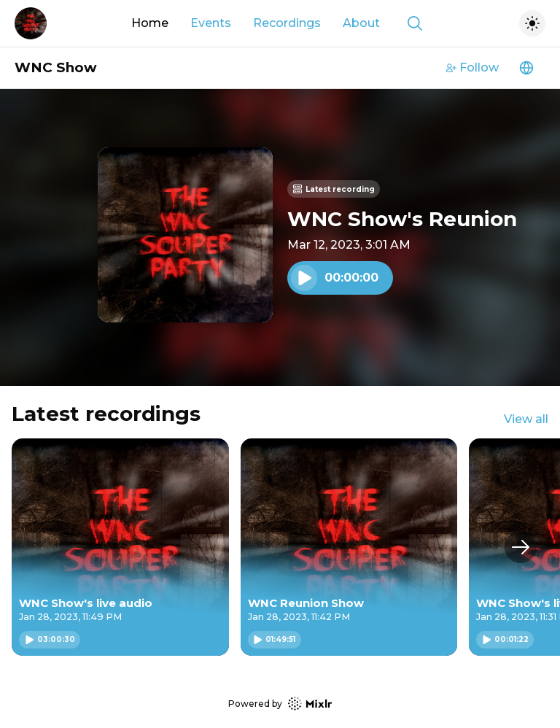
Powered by (280, 704)
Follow (472, 67)
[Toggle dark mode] (532, 23)
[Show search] (415, 23)
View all (526, 419)
